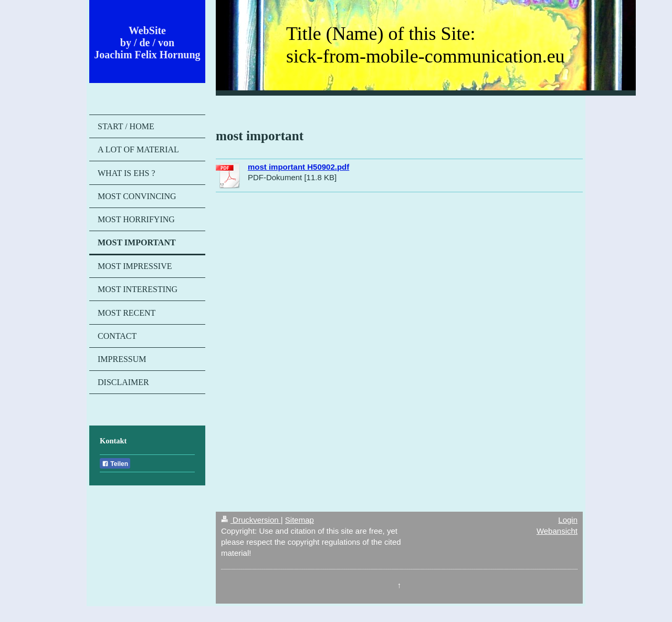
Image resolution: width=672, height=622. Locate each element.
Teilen (115, 464)
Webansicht (557, 531)
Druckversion (251, 520)
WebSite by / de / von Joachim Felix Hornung (147, 43)
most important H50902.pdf (298, 167)
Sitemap (300, 520)
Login (568, 520)
